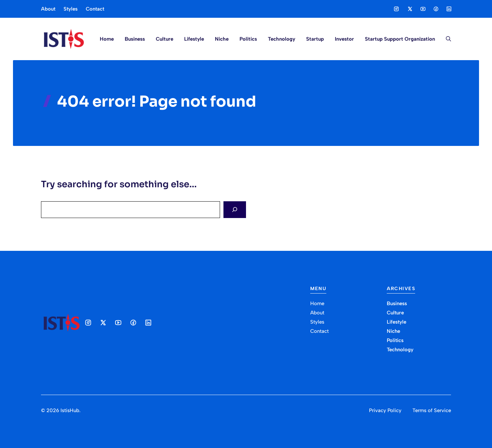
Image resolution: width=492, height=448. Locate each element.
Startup (315, 39)
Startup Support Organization (400, 39)
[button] (446, 39)
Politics (248, 39)
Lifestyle (194, 39)
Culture (165, 39)
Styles (71, 9)
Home (107, 39)
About (48, 9)
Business (135, 39)
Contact (95, 9)
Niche (222, 39)
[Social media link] (396, 9)
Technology (282, 39)
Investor (344, 39)
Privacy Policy (385, 410)
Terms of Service (432, 410)
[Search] (235, 210)
